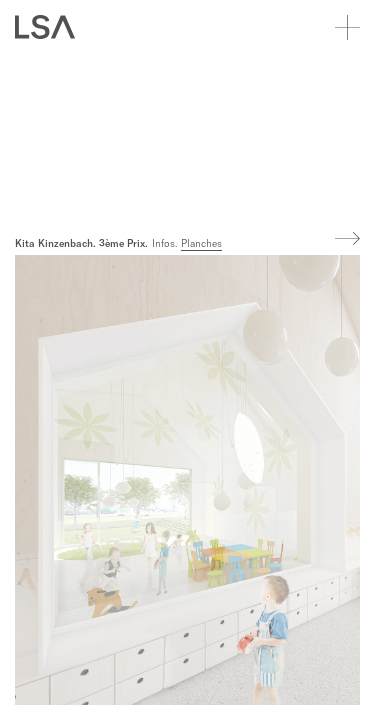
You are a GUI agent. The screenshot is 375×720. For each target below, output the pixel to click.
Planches (201, 243)
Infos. (164, 243)
